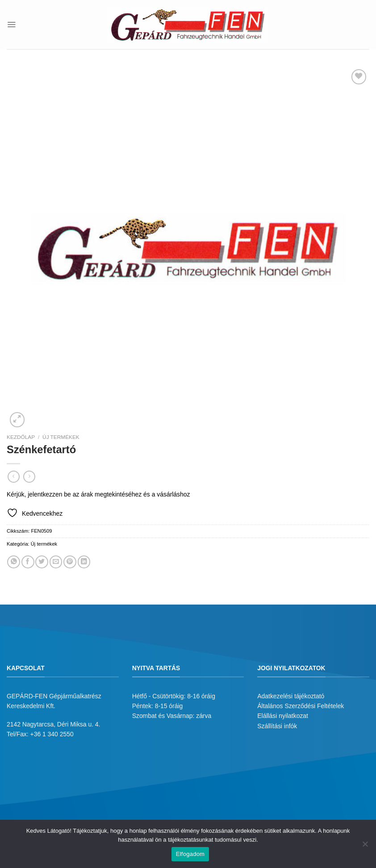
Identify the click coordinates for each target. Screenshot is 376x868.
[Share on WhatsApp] (14, 562)
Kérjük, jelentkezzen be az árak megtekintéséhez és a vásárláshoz (98, 494)
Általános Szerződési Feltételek (301, 706)
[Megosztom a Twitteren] (42, 562)
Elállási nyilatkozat (283, 716)
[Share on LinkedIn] (84, 562)
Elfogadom (190, 854)
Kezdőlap (21, 437)
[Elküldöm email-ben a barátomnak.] (56, 562)
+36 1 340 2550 (52, 734)
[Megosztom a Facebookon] (28, 562)
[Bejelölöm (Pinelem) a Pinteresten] (70, 562)
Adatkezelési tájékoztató (291, 696)
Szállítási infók (277, 726)
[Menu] (11, 24)
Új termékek (61, 437)
